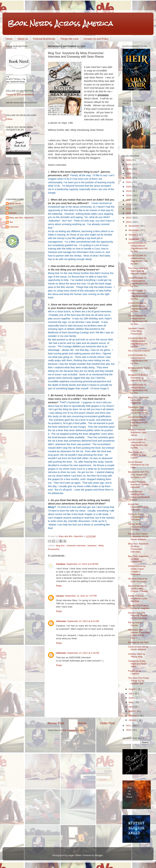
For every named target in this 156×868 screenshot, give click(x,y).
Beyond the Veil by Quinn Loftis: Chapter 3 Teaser (138, 589)
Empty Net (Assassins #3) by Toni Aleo (138, 507)
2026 (129, 160)
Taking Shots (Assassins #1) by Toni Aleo (138, 527)
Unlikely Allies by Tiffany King (137, 655)
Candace (61, 564)
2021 (129, 182)
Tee (11, 224)
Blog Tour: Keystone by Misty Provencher (138, 559)
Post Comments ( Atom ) (74, 730)
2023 (129, 173)
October (133, 235)
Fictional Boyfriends (44, 39)
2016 (129, 204)
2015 (129, 209)
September (135, 239)
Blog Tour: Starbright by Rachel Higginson (138, 400)
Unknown (61, 621)
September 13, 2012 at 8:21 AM (83, 621)
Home (9, 39)
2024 (129, 169)
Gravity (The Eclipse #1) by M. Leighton (139, 607)
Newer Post (56, 723)
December (134, 226)
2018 (129, 195)
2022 (129, 178)
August (133, 689)
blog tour (61, 546)
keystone (92, 546)
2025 (129, 164)
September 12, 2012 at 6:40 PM (82, 564)
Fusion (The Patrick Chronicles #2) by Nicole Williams (138, 536)
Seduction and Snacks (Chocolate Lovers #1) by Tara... (139, 634)
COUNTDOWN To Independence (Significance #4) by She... (138, 247)
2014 (129, 213)
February (134, 716)
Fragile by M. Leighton (135, 672)
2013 (129, 218)
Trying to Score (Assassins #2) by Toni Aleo (138, 517)
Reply (59, 586)
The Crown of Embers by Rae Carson (137, 455)
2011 (129, 726)
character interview (76, 546)
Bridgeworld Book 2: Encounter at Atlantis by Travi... (138, 378)
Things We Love (69, 39)
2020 (129, 187)
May (131, 702)
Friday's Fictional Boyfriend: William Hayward (138, 485)
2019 (129, 191)
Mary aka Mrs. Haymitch (21, 219)
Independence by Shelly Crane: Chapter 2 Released (137, 570)
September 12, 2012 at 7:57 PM (81, 596)
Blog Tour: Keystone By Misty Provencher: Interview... (138, 548)
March (132, 711)
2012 (129, 222)
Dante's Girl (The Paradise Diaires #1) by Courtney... (138, 615)
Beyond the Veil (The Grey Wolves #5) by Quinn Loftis (139, 475)
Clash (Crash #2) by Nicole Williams (138, 648)
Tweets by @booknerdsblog (20, 96)
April (131, 707)
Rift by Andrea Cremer (135, 624)
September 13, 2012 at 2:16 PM (83, 653)
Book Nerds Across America (60, 23)
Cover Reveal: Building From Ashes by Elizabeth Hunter (139, 496)
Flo (11, 210)
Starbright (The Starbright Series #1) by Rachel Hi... (139, 410)
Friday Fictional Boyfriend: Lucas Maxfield (138, 598)
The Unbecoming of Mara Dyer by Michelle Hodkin (138, 271)
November (134, 230)
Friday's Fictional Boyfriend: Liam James (137, 432)
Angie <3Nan (75, 855)
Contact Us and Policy (96, 39)
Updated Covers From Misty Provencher (136, 331)
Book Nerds (15, 205)
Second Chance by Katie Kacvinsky (138, 580)
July (131, 693)
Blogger (99, 855)
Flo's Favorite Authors (139, 351)
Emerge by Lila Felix (138, 642)
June (131, 698)
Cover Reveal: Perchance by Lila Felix (138, 465)
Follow (9, 121)
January (133, 720)
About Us (23, 39)
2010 (129, 730)
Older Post (107, 723)
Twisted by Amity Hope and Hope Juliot (137, 664)
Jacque (60, 596)
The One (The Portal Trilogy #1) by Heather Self (138, 681)
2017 (129, 200)
